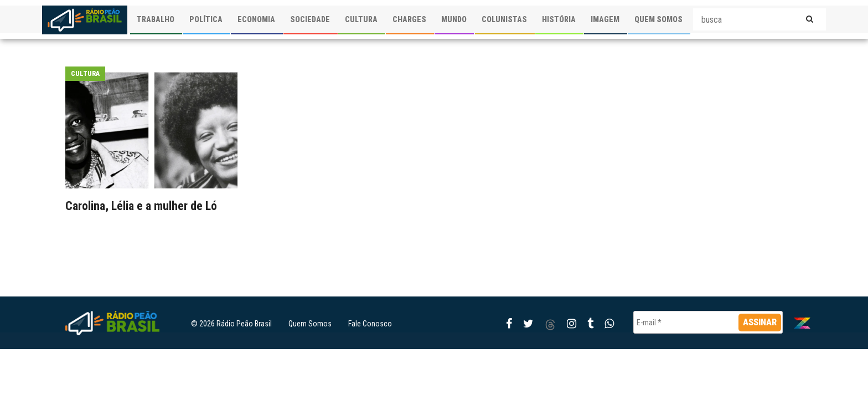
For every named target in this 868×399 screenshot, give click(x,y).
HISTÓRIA (559, 19)
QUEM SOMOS (658, 19)
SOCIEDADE (310, 19)
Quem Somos (310, 324)
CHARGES (409, 19)
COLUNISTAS (504, 19)
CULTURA (361, 19)
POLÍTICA (206, 19)
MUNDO (454, 19)
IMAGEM (605, 19)
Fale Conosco (370, 324)
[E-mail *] (708, 322)
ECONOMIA (256, 19)
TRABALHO (156, 19)
